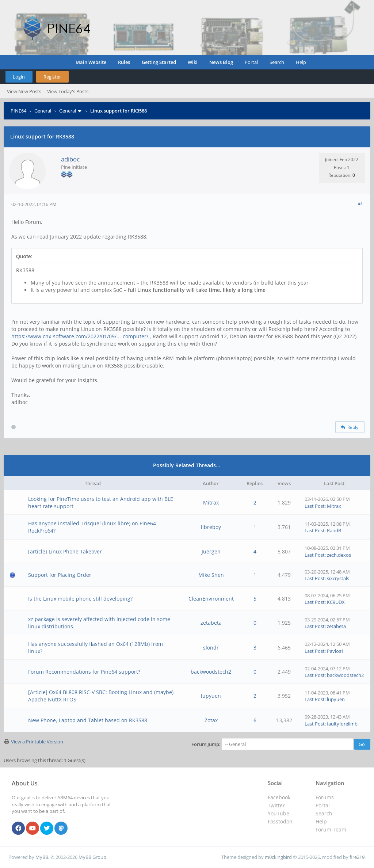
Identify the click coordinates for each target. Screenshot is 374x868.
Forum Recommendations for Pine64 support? (84, 672)
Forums (325, 797)
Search (277, 62)
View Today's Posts (68, 91)
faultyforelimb (342, 724)
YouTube (278, 813)
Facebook (279, 797)
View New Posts (24, 91)
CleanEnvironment (211, 599)
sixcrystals (338, 578)
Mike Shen (211, 575)
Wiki (193, 62)
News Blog (221, 62)
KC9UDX (336, 602)
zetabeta (211, 623)
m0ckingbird (278, 857)
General (43, 111)
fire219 (357, 857)
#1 (360, 204)
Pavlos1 (335, 651)
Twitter (276, 805)
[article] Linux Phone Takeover (65, 551)
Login (19, 77)
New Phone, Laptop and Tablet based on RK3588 (88, 720)
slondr (211, 648)
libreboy (211, 527)
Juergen (211, 551)
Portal (251, 62)
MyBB (42, 857)
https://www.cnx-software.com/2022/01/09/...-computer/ (80, 336)
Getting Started (159, 62)
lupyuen (211, 696)
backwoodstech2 (211, 672)
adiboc (70, 159)
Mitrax (211, 502)
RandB (334, 530)
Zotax (211, 720)
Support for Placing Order (60, 575)
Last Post (315, 506)
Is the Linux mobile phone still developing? (80, 599)
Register (52, 77)
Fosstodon (280, 821)
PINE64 (18, 111)
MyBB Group (92, 857)
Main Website (91, 62)
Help (301, 62)
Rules (124, 62)
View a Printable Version (37, 742)
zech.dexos (339, 555)
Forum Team (331, 829)
